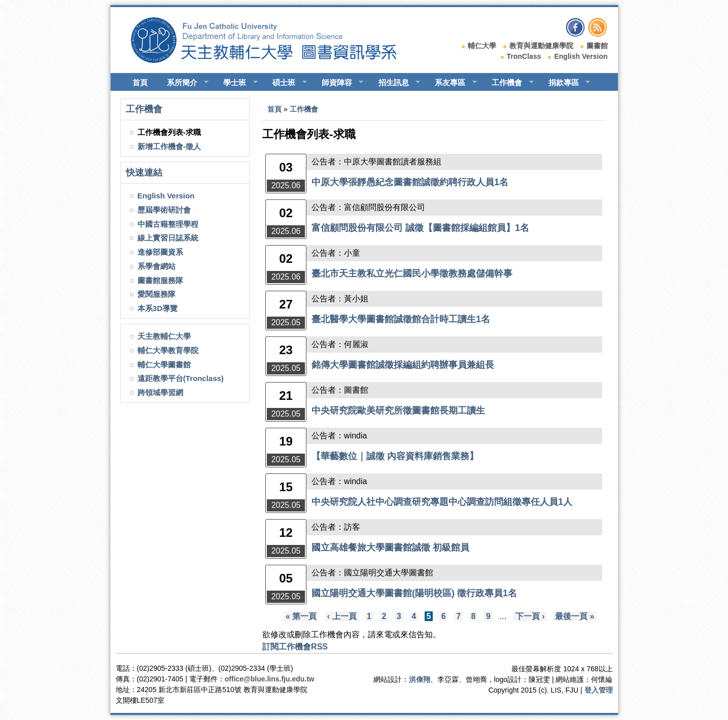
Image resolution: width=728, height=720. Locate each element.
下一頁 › (530, 616)
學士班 (236, 83)
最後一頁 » (575, 616)
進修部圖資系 (160, 252)
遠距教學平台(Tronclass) (181, 378)
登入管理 (599, 690)
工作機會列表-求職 (169, 132)
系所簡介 (183, 83)
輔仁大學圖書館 (164, 365)
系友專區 (451, 83)
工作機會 (508, 83)
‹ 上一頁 (342, 616)
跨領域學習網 (160, 392)
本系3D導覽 (158, 308)
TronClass (524, 56)
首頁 (140, 82)
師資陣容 (338, 83)
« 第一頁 (301, 616)
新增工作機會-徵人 (169, 146)
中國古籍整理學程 (168, 224)
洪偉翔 (420, 679)
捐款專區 (565, 83)
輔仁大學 (482, 46)
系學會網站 (157, 266)
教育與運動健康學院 (541, 46)
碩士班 (285, 83)
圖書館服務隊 (160, 280)
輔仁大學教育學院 (168, 350)
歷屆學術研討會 (164, 210)
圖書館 (597, 46)
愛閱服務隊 (157, 294)
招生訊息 (395, 83)
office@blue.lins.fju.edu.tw (270, 679)
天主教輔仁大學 (164, 336)
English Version (581, 56)
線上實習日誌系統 (168, 238)
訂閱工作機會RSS (295, 647)
